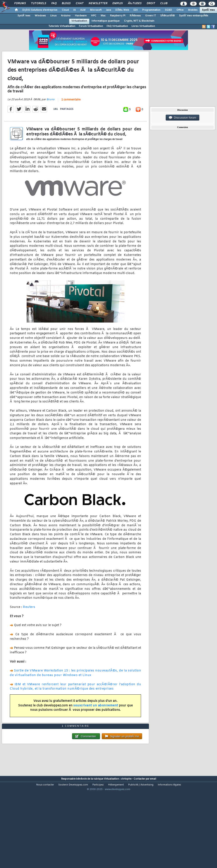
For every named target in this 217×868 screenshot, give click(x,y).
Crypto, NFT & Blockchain (139, 21)
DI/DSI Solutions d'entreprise (40, 10)
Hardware (81, 16)
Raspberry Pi (118, 16)
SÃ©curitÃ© (167, 16)
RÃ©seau (135, 16)
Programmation (151, 10)
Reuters (29, 619)
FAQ (54, 3)
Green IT (151, 16)
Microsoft (96, 10)
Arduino (66, 16)
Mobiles (193, 10)
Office (180, 10)
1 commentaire (71, 112)
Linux (53, 16)
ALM (83, 10)
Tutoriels (39, 3)
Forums (20, 3)
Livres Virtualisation (143, 26)
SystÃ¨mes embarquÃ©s (194, 16)
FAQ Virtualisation (117, 26)
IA (74, 10)
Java (108, 10)
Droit (151, 3)
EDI (136, 10)
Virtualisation (79, 21)
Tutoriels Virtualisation (62, 26)
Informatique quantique (106, 21)
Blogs (66, 3)
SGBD (168, 10)
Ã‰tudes (135, 3)
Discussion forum (183, 118)
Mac (103, 16)
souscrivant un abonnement (96, 718)
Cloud (65, 10)
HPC (94, 16)
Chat (80, 3)
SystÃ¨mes (208, 10)
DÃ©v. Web (122, 10)
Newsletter (98, 3)
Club (164, 3)
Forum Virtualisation (91, 26)
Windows (40, 16)
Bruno (51, 112)
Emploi (118, 3)
